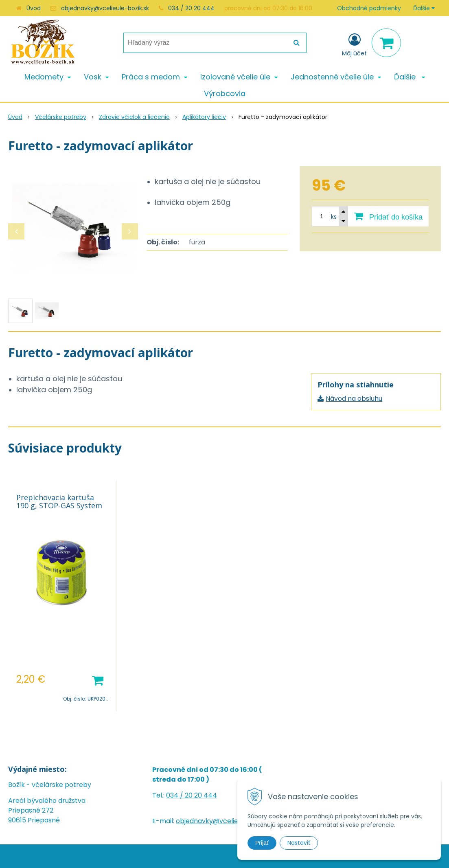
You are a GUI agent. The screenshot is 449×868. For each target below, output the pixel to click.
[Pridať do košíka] (388, 216)
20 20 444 (201, 795)
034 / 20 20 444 (191, 8)
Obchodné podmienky (369, 8)
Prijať (262, 843)
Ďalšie (424, 8)
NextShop (208, 856)
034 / (175, 795)
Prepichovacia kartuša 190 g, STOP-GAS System (59, 501)
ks (334, 217)
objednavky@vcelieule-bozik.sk (105, 8)
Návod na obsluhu (354, 399)
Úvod (34, 8)
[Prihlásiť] (354, 44)
